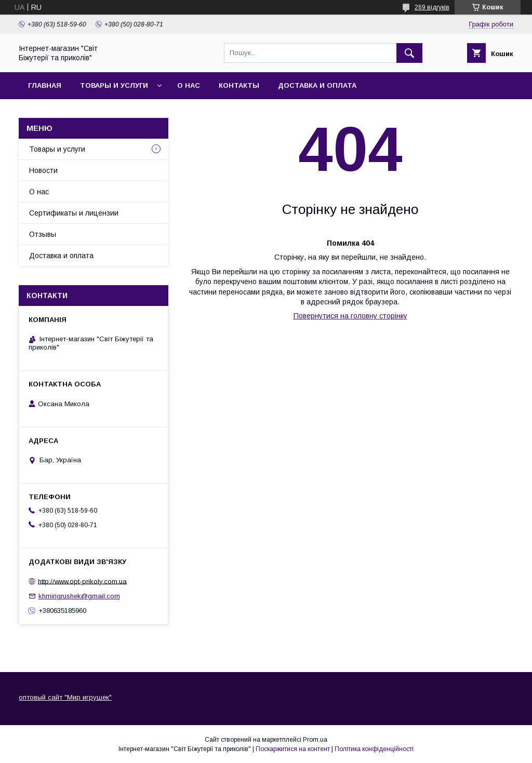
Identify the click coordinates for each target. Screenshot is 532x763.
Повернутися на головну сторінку (350, 316)
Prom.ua (315, 740)
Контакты (239, 85)
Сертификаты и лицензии (74, 213)
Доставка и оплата (317, 85)
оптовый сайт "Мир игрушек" (65, 697)
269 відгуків (432, 7)
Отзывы (43, 234)
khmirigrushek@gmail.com (79, 596)
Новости (43, 170)
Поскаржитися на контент (293, 749)
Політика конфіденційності (374, 749)
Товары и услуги (114, 85)
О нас (189, 85)
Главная (45, 85)
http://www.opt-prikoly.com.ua (82, 581)
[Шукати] (409, 53)
